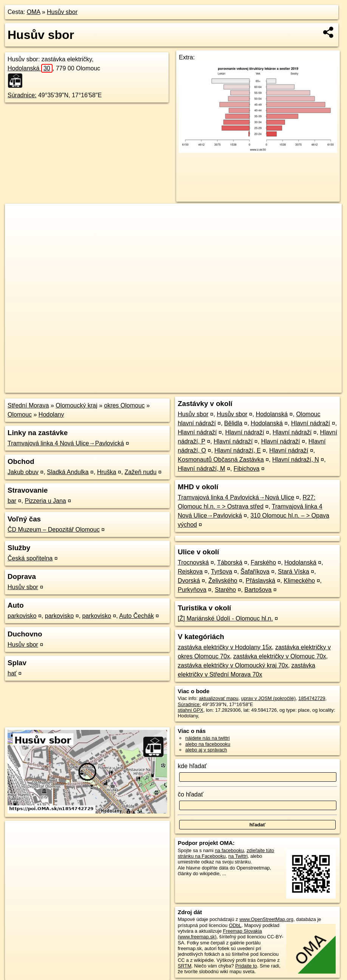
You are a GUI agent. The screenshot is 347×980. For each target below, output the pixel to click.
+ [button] (18, 216)
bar (12, 501)
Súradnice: (22, 95)
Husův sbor (62, 12)
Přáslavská (260, 581)
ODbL (235, 925)
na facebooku (229, 850)
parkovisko (22, 616)
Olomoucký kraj (76, 405)
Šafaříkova (255, 572)
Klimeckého (299, 581)
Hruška (107, 472)
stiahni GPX (191, 710)
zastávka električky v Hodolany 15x (225, 647)
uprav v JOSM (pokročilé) (268, 698)
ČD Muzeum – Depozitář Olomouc (54, 530)
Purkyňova (192, 590)
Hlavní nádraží (311, 423)
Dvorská (189, 581)
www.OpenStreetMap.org (266, 919)
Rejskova (190, 572)
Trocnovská (193, 562)
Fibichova (246, 469)
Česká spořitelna (30, 558)
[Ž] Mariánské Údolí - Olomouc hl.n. (225, 618)
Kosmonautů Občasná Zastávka (221, 460)
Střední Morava (28, 405)
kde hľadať (192, 766)
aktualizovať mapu (218, 698)
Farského (263, 562)
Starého (225, 590)
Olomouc (20, 415)
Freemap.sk (250, 387)
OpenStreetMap (211, 387)
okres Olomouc (124, 405)
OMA (34, 12)
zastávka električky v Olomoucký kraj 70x (233, 665)
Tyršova (222, 572)
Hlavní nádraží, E (238, 450)
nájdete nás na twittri (207, 738)
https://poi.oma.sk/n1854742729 (307, 387)
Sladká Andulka (68, 472)
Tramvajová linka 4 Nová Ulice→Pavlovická (66, 443)
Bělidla (233, 423)
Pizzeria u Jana (45, 501)
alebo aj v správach (206, 750)
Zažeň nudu (141, 472)
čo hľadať (191, 794)
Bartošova (258, 590)
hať (12, 673)
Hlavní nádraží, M (201, 469)
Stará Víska (294, 572)
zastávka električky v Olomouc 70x (280, 656)
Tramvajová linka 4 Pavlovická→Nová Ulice (236, 497)
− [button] (18, 228)
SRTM (184, 966)
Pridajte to (246, 966)
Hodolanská (30, 68)
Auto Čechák (136, 616)
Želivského (223, 581)
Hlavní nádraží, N (296, 460)
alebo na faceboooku (208, 744)
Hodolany (51, 415)
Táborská (230, 562)
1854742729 (312, 698)
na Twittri (238, 856)
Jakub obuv (23, 472)
